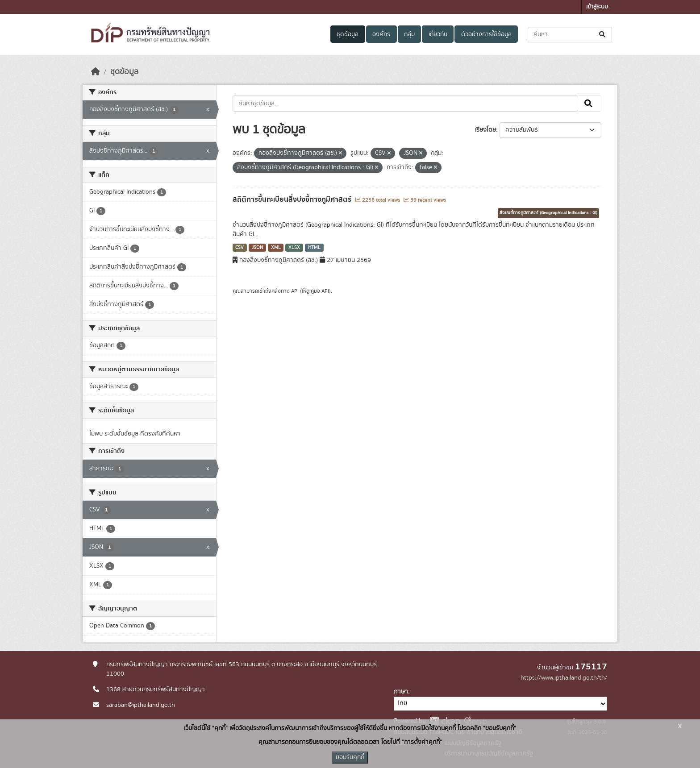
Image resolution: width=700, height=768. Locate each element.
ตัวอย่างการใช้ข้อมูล (486, 34)
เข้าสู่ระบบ (597, 7)
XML (276, 248)
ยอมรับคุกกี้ (350, 757)
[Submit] (603, 35)
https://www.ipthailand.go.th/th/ (564, 678)
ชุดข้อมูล (348, 34)
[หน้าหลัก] (96, 72)
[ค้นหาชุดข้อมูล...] (570, 35)
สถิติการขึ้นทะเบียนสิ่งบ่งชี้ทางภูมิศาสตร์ (293, 199)
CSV (240, 248)
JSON (257, 248)
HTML (314, 248)
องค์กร (381, 34)
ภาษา (401, 692)
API (295, 291)
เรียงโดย (485, 130)
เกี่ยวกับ (438, 34)
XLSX (294, 248)
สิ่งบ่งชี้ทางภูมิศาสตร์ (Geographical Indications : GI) (548, 213)
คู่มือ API (320, 291)
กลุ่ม (409, 34)
